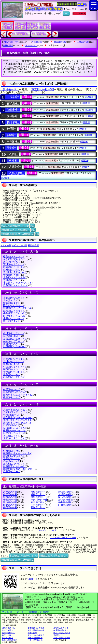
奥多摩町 (16, 285)
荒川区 (13, 264)
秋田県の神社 (65, 492)
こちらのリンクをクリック (50, 530)
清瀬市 (12, 303)
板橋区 (13, 267)
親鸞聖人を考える (61, 628)
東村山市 (18, 420)
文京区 (15, 438)
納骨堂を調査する (61, 630)
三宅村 (13, 464)
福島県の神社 (38, 495)
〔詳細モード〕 (10, 89)
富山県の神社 (10, 502)
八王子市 (16, 410)
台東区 (13, 359)
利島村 (13, 377)
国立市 (13, 306)
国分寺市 (16, 316)
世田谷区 (15, 346)
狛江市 (12, 321)
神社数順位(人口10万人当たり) (15, 229)
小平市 (13, 319)
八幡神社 (15, 167)
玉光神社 (13, 97)
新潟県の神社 (65, 500)
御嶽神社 (13, 110)
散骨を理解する (8, 633)
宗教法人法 (58, 635)
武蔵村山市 (19, 469)
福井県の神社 (65, 502)
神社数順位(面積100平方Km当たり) (17, 234)
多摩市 (11, 364)
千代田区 (13, 372)
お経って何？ (7, 638)
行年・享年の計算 (35, 640)
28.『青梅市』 (39, 34)
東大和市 (17, 423)
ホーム (66, 13)
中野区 (12, 389)
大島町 (15, 277)
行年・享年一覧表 (35, 638)
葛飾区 (13, 298)
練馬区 (12, 397)
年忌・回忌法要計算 (62, 633)
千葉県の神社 (10, 500)
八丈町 (16, 412)
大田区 (12, 280)
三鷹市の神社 (54, 46)
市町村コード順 (20, 245)
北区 (10, 300)
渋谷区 (12, 336)
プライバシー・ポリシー (14, 612)
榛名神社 (13, 122)
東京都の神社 (31, 46)
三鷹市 (12, 458)
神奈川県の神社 (39, 500)
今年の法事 (32, 633)
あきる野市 (16, 259)
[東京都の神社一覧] (42, 89)
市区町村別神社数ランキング (15, 225)
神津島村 (17, 308)
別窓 (32, 225)
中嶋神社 (13, 141)
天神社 (11, 148)
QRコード (33, 579)
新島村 (15, 392)
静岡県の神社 (10, 508)
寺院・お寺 (6, 635)
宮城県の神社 (38, 492)
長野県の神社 (38, 505)
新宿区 (15, 339)
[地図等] (89, 97)
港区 (11, 461)
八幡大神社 (16, 173)
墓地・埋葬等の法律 (36, 630)
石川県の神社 (38, 502)
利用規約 (45, 612)
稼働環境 (33, 612)
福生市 (12, 436)
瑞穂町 (13, 456)
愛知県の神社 (38, 508)
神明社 (11, 129)
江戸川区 (15, 272)
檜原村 (15, 431)
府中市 (13, 433)
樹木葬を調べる (8, 628)
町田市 (12, 451)
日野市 (11, 425)
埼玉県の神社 (65, 497)
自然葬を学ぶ (7, 630)
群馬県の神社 (38, 497)
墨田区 (12, 344)
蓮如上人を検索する (36, 635)
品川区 (13, 333)
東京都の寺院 (60, 42)
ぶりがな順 (6, 245)
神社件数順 (33, 245)
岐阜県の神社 (65, 505)
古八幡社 (13, 103)
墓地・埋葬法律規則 (62, 638)
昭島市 (13, 257)
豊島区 (12, 375)
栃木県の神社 (10, 497)
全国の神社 (8, 46)
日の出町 (15, 428)
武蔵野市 (15, 466)
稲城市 (12, 270)
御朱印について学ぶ (36, 628)
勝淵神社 (13, 116)
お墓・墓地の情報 (9, 640)
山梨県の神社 (10, 505)
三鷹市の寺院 (83, 42)
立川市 (13, 362)
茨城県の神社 (65, 495)
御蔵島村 (17, 453)
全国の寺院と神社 (11, 42)
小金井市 (15, 313)
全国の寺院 (37, 42)
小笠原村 (17, 283)
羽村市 (12, 415)
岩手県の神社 (10, 492)
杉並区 (13, 341)
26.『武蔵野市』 (21, 34)
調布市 (13, 369)
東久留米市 (18, 418)
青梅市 (12, 275)
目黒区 (12, 471)
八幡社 (13, 154)
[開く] (27, 97)
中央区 (15, 367)
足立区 (12, 262)
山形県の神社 (10, 495)
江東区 (13, 311)
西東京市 (18, 395)
